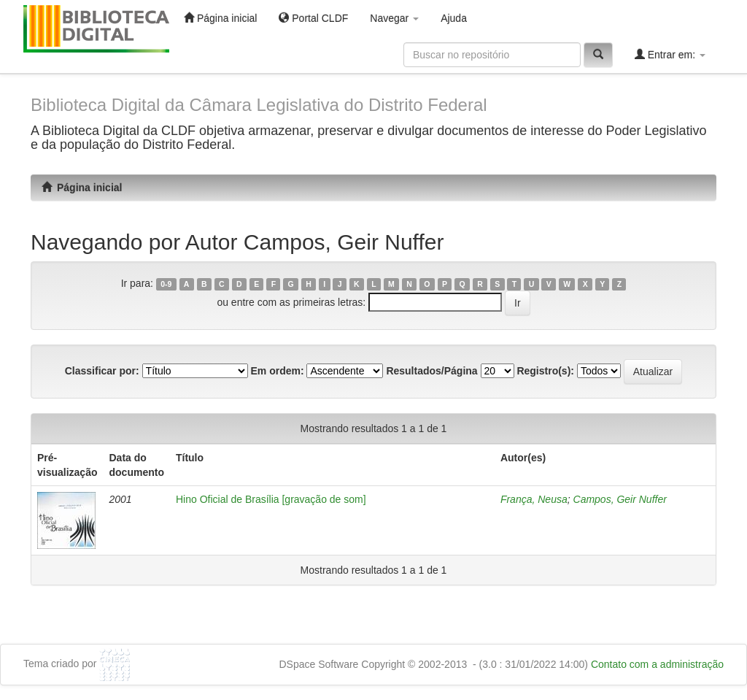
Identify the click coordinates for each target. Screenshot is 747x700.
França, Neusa (534, 499)
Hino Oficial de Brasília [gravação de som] (271, 499)
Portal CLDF (313, 18)
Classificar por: (102, 371)
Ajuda (454, 18)
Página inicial (220, 18)
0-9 (166, 284)
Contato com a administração (657, 664)
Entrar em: (670, 54)
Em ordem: (277, 371)
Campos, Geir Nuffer (620, 499)
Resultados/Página (431, 371)
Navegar (394, 18)
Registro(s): (545, 371)
